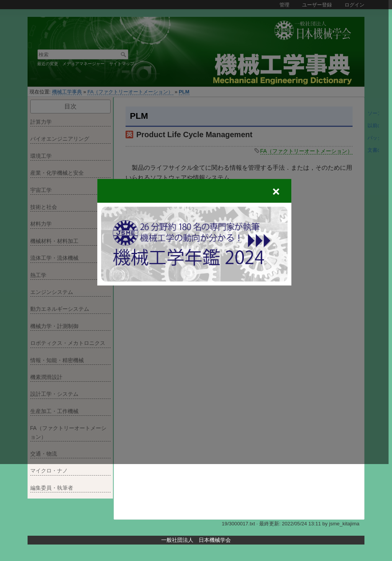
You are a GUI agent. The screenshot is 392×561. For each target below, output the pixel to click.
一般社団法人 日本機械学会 (196, 540)
